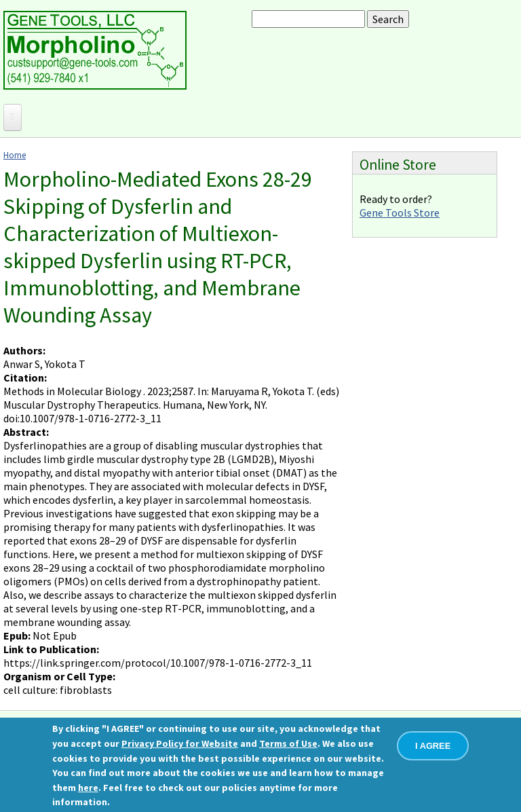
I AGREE (433, 746)
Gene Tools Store (400, 213)
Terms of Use (288, 743)
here (88, 788)
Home (15, 155)
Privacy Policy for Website (180, 743)
